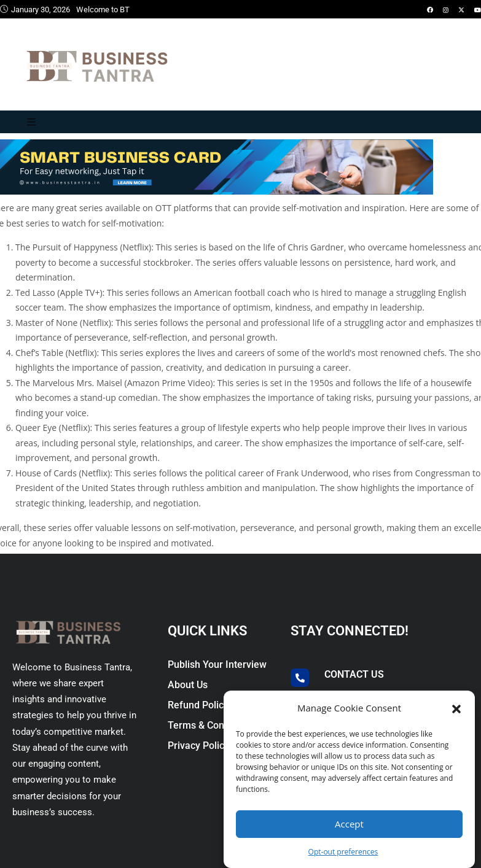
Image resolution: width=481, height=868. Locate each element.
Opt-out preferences (343, 852)
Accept (349, 824)
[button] (456, 708)
